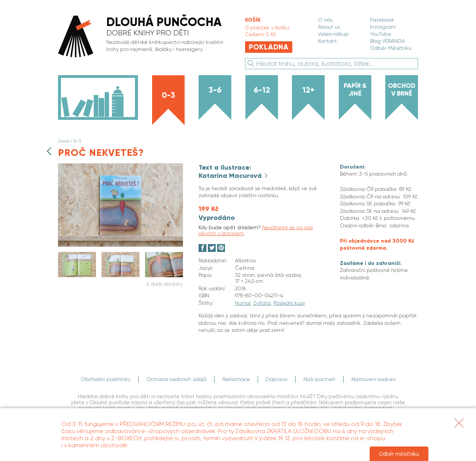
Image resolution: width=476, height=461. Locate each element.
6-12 (262, 90)
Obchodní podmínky (106, 379)
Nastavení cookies (374, 379)
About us (329, 27)
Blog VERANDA (387, 41)
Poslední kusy (289, 303)
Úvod (64, 141)
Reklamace (236, 379)
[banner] (144, 37)
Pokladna (269, 47)
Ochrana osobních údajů (176, 379)
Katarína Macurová (231, 176)
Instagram (383, 27)
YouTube (381, 34)
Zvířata (262, 303)
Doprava (277, 379)
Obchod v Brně (402, 89)
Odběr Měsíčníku (391, 48)
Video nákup (333, 34)
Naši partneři (320, 379)
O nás (325, 20)
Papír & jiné (355, 89)
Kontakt (327, 41)
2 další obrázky (165, 284)
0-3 (168, 95)
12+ (308, 90)
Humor (243, 303)
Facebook (382, 20)
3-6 (215, 90)
